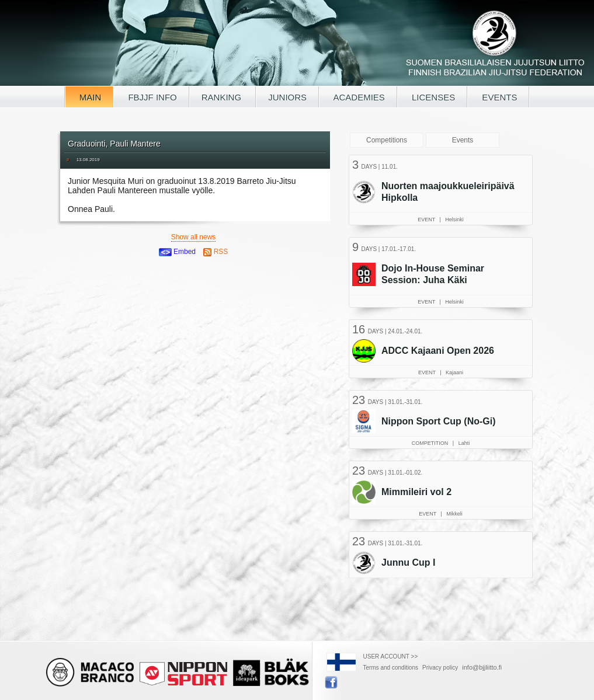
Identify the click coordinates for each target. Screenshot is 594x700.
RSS (216, 252)
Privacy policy (440, 668)
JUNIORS (287, 97)
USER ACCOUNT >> (391, 657)
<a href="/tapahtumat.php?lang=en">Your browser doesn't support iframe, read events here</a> (442, 365)
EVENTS (498, 97)
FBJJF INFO (151, 97)
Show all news (194, 237)
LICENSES (432, 97)
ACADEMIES (358, 97)
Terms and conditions (391, 668)
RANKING (223, 97)
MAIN (89, 97)
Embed (177, 252)
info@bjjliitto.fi (482, 667)
